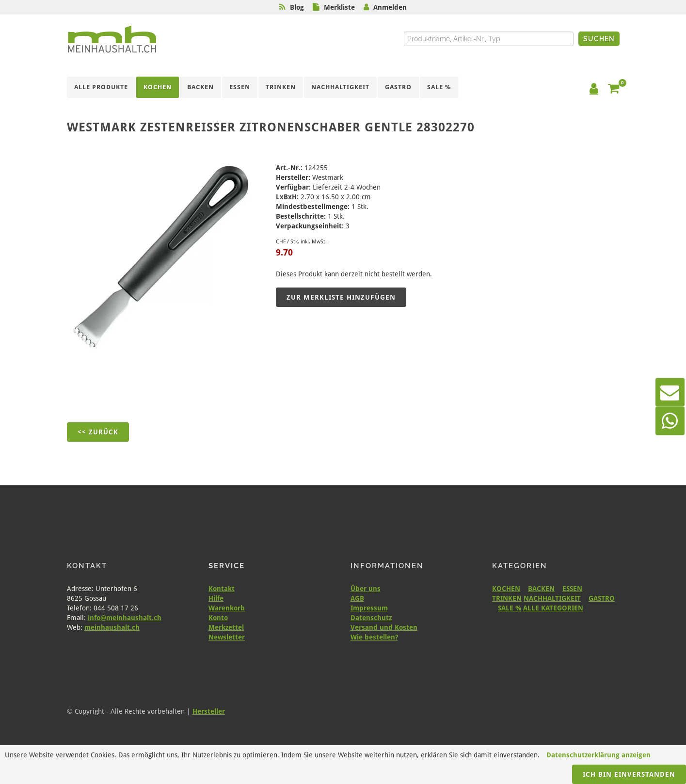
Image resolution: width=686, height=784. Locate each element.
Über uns (366, 589)
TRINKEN (507, 598)
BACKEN (541, 589)
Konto (218, 618)
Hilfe (216, 598)
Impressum (369, 608)
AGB (357, 598)
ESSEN (572, 589)
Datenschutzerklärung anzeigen (598, 755)
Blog (297, 7)
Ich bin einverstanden (629, 774)
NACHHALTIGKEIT (552, 598)
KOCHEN (506, 589)
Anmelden (390, 7)
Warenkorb (227, 608)
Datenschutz (371, 618)
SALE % (510, 608)
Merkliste (339, 7)
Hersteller (209, 711)
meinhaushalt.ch (112, 627)
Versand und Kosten (384, 627)
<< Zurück (98, 432)
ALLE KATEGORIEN (553, 608)
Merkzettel (226, 627)
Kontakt (222, 589)
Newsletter (227, 637)
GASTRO (602, 598)
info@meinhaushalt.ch (125, 618)
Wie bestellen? (374, 637)
